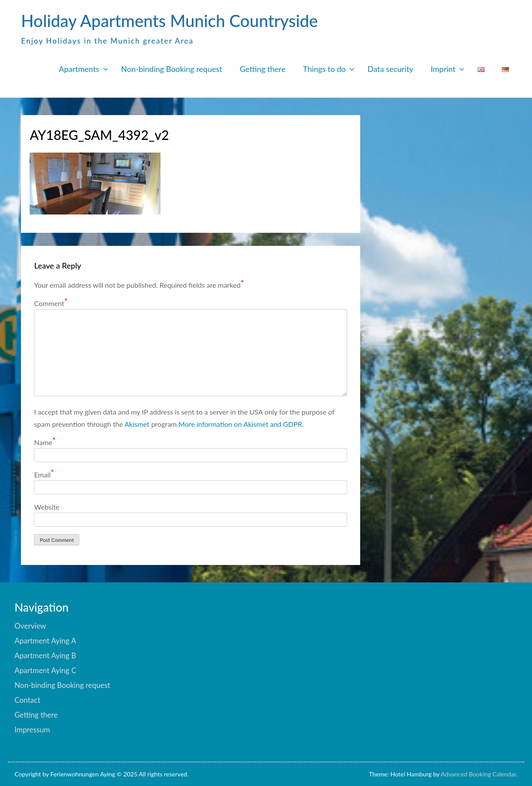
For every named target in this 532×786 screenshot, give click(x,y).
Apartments (79, 69)
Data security (390, 69)
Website (47, 507)
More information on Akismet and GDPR (240, 424)
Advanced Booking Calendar (479, 774)
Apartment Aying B (45, 655)
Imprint (443, 69)
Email (44, 474)
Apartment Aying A (45, 641)
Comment (51, 303)
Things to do (324, 69)
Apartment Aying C (45, 670)
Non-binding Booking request (172, 69)
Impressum (32, 730)
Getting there (263, 69)
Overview (30, 626)
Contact (27, 700)
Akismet (137, 424)
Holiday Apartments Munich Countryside (169, 20)
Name (45, 442)
